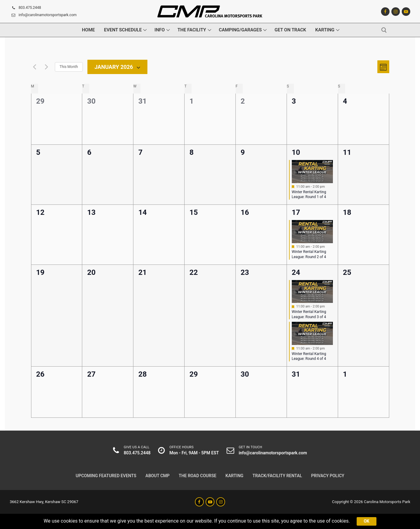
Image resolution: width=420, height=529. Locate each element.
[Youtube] (406, 12)
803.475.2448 (25, 8)
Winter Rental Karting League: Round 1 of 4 (309, 195)
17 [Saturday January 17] (296, 212)
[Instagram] (396, 12)
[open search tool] (384, 30)
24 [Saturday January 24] (296, 272)
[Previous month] (35, 67)
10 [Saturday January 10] (296, 152)
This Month (69, 67)
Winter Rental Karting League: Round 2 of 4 (309, 254)
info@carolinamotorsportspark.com (43, 15)
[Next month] (47, 67)
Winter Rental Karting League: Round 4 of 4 (309, 356)
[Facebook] (385, 12)
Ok (366, 521)
